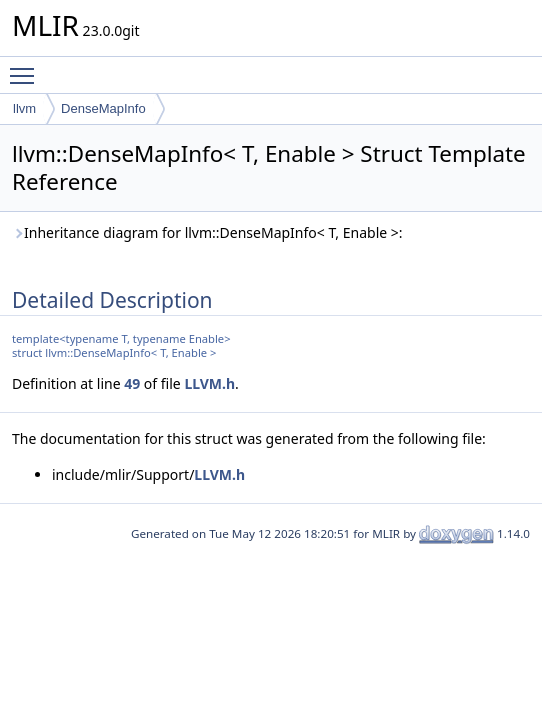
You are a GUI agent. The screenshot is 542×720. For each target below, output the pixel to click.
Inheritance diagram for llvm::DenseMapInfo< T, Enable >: (207, 232)
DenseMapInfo (103, 108)
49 (132, 383)
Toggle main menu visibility (27, 67)
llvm (24, 108)
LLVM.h (209, 383)
